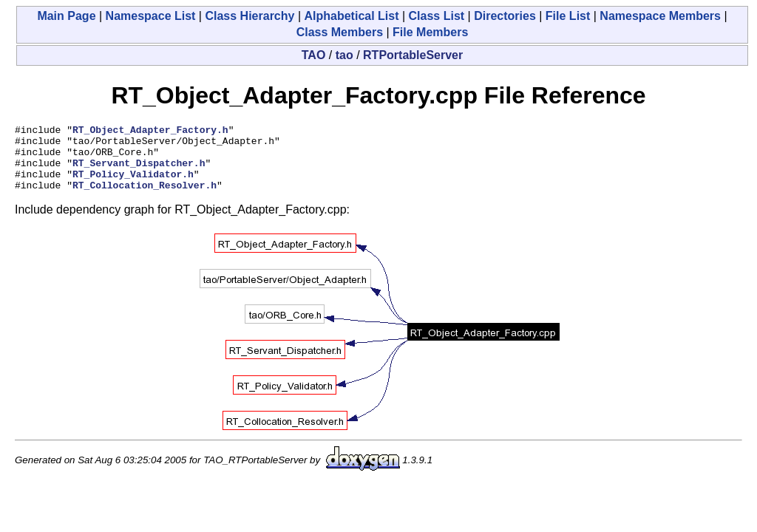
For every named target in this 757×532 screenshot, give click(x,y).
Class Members (340, 32)
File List (568, 16)
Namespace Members (660, 16)
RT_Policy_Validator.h (133, 185)
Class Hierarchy (249, 16)
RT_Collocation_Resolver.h (145, 198)
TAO (314, 55)
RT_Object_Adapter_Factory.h (150, 132)
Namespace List (151, 16)
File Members (430, 32)
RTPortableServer (413, 55)
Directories (505, 16)
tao (344, 55)
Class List (437, 16)
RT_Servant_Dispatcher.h (139, 171)
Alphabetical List (351, 16)
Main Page (66, 16)
